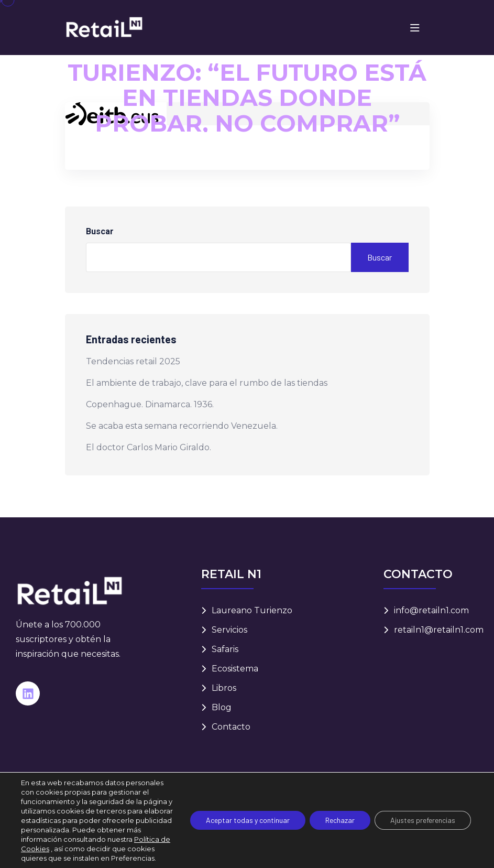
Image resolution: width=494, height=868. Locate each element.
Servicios (229, 630)
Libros (224, 688)
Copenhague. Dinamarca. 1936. (150, 404)
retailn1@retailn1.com (439, 630)
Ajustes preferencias (423, 820)
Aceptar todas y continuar (248, 820)
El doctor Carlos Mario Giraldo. (149, 447)
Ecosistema (235, 669)
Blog (222, 707)
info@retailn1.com (431, 610)
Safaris (225, 649)
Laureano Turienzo (252, 610)
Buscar (100, 231)
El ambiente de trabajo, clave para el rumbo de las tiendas (207, 383)
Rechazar (340, 820)
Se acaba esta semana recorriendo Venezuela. (182, 426)
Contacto (231, 727)
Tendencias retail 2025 (133, 361)
